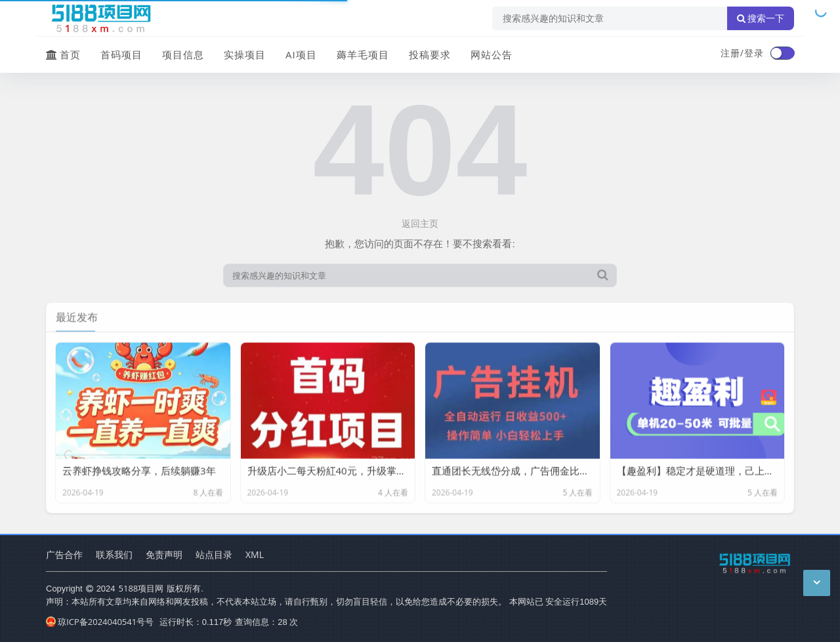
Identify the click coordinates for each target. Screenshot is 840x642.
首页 (63, 54)
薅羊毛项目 (363, 54)
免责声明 (164, 554)
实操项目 (245, 54)
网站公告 (492, 54)
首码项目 (121, 54)
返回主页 (420, 223)
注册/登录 (742, 53)
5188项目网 (141, 588)
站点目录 (214, 554)
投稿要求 (430, 54)
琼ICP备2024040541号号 (100, 622)
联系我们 (114, 554)
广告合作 (64, 554)
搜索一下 (761, 18)
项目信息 (183, 54)
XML (255, 554)
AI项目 (301, 54)
